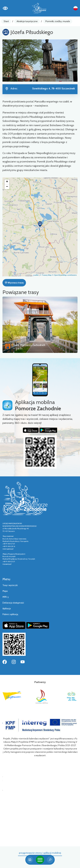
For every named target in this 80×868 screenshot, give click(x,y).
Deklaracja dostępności (13, 603)
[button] (40, 224)
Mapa (5, 591)
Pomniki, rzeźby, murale (58, 21)
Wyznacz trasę (14, 283)
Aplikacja (7, 609)
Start (6, 21)
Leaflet (36, 275)
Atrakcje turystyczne (27, 21)
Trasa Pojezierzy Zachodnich (29, 345)
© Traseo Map (46, 275)
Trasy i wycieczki (10, 585)
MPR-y (6, 597)
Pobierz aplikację (10, 614)
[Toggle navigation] (40, 860)
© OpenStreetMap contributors (64, 275)
